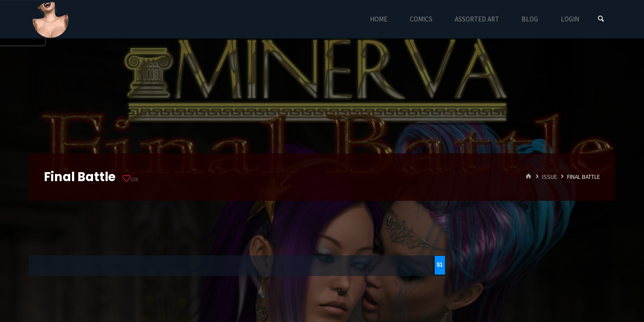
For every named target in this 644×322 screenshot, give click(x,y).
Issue (550, 177)
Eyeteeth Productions (51, 20)
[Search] (601, 19)
